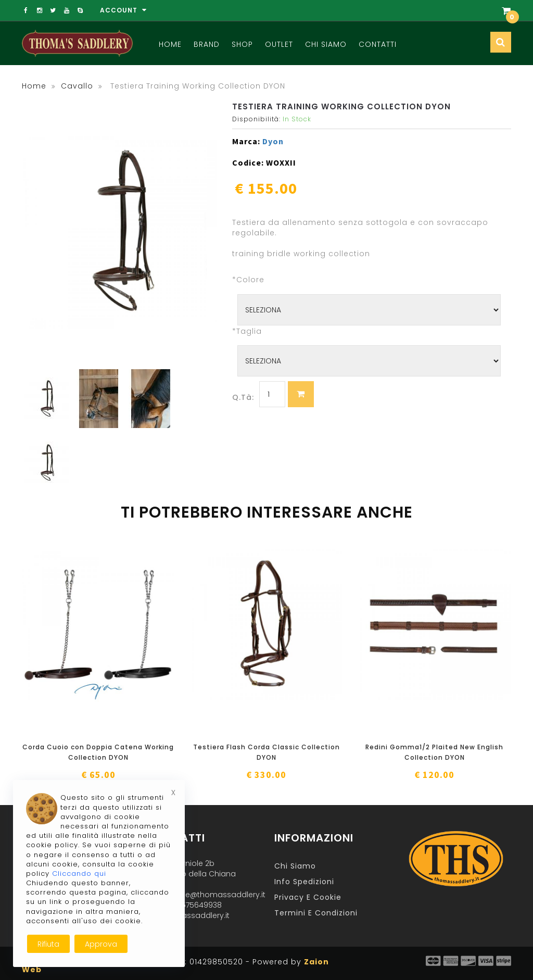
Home (170, 44)
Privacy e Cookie (308, 897)
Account (123, 10)
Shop (242, 44)
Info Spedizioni (304, 882)
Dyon (273, 141)
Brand (207, 44)
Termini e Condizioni (316, 913)
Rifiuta (48, 944)
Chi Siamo (326, 44)
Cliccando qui (79, 874)
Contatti (378, 44)
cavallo (77, 86)
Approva (101, 944)
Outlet (279, 44)
